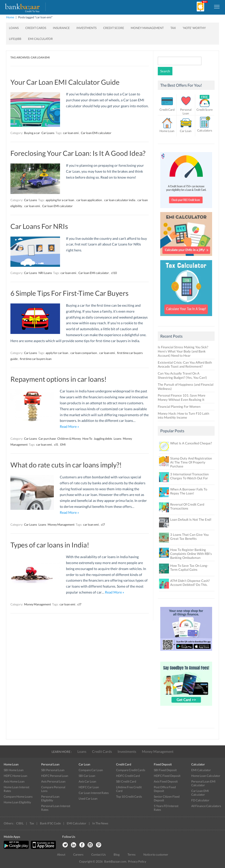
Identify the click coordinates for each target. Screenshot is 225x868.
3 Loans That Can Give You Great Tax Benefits (189, 537)
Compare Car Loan (91, 770)
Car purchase (47, 439)
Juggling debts (103, 439)
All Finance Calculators (206, 806)
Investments (86, 28)
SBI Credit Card (126, 781)
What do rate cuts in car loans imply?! (66, 465)
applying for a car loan (60, 200)
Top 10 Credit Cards (129, 797)
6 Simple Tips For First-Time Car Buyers (69, 293)
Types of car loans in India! (50, 545)
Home (10, 17)
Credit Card (167, 110)
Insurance (61, 28)
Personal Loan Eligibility (50, 798)
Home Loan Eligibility (17, 802)
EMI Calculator (40, 39)
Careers (78, 854)
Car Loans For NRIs (39, 226)
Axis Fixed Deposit (166, 781)
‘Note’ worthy (194, 28)
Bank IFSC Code (50, 823)
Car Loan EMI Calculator (200, 793)
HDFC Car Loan (89, 787)
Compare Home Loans (18, 797)
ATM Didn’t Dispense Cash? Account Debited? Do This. (190, 583)
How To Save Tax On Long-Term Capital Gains (189, 568)
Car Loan (186, 131)
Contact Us (98, 854)
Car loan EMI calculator (96, 133)
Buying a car (32, 133)
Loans (14, 28)
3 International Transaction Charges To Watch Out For (189, 476)
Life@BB (15, 39)
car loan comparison (84, 353)
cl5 (56, 445)
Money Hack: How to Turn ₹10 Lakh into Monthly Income (183, 416)
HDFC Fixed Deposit (167, 776)
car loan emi (71, 133)
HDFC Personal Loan (55, 776)
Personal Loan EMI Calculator (203, 783)
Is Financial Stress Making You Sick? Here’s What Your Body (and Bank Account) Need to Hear (183, 351)
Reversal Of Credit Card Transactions (187, 506)
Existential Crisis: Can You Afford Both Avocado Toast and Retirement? (185, 365)
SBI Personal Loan (53, 770)
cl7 (103, 525)
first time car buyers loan (36, 359)
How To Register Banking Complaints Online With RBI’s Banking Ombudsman (191, 554)
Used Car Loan (88, 799)
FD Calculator (200, 800)
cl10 (114, 273)
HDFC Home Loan (16, 776)
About (61, 854)
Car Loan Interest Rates (94, 793)
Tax (173, 28)
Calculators (205, 130)
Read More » (69, 426)
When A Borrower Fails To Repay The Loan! (189, 491)
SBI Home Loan (14, 770)
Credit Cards (36, 28)
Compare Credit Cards (131, 770)
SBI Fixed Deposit (165, 770)
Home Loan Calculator (206, 776)
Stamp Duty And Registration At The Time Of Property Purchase (191, 462)
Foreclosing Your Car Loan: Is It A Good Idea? (78, 153)
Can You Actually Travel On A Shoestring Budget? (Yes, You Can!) (182, 375)
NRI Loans (45, 273)
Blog (117, 854)
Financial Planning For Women (179, 407)
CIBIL (20, 823)
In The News (100, 823)
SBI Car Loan (87, 776)
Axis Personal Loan (53, 781)
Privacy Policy (137, 861)
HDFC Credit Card (128, 776)
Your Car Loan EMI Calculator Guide (65, 82)
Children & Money (69, 439)
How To (87, 439)
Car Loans (48, 133)
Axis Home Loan (14, 781)
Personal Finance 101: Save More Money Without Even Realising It (182, 397)
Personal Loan (186, 111)
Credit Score (114, 28)
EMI (63, 445)
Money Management (147, 28)
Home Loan (167, 131)
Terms (131, 854)
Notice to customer (156, 854)
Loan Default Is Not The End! (191, 519)
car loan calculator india (120, 200)
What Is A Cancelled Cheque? (191, 443)
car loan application (89, 200)
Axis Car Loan (87, 781)
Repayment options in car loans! (59, 379)
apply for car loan (57, 353)
